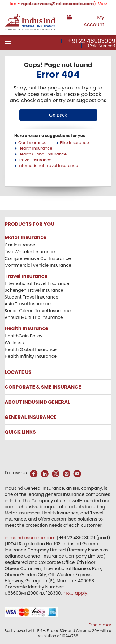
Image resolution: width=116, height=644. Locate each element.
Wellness (14, 343)
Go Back (58, 115)
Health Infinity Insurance (31, 356)
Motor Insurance (26, 237)
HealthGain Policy (24, 336)
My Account (94, 21)
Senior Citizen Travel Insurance (38, 311)
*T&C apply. (75, 593)
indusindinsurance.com (31, 538)
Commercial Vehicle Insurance (38, 265)
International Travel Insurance (48, 165)
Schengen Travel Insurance (34, 290)
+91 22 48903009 (92, 41)
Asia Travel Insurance (28, 304)
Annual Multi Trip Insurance (34, 317)
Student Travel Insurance (32, 297)
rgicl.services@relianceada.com (65, 4)
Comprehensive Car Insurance (38, 258)
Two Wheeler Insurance (30, 252)
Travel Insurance (35, 160)
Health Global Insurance (42, 154)
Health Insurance (35, 148)
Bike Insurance (75, 143)
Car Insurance (32, 143)
